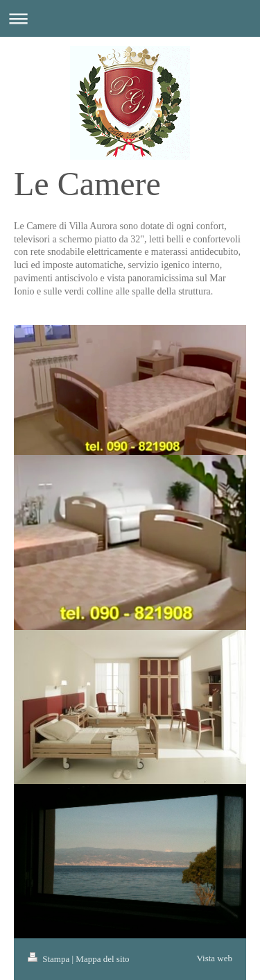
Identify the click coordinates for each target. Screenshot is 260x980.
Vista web (214, 958)
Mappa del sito (102, 959)
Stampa (50, 959)
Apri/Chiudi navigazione (130, 18)
